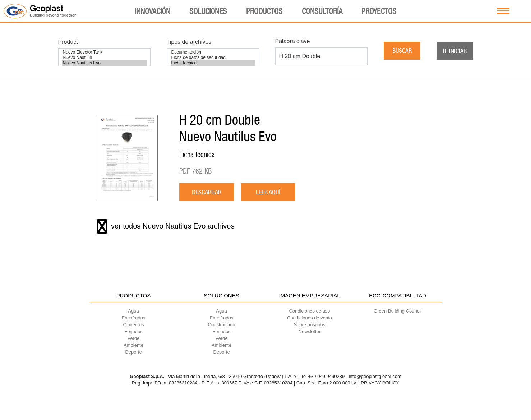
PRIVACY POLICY (380, 383)
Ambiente (133, 345)
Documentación (213, 52)
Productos (264, 11)
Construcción (222, 325)
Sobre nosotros (309, 325)
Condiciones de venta (310, 318)
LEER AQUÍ (268, 192)
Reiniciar (455, 51)
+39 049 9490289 (327, 376)
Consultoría (322, 11)
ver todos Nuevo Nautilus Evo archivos (166, 226)
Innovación (153, 11)
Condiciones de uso (309, 311)
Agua (133, 311)
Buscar (402, 50)
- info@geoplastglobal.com (374, 376)
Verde (134, 338)
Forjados (133, 331)
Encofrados (134, 318)
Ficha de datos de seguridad (213, 58)
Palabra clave (293, 41)
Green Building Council (398, 311)
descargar (207, 192)
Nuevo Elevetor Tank (104, 52)
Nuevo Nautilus (104, 58)
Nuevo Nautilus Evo (104, 63)
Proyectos (379, 11)
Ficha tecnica (213, 63)
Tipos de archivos (189, 42)
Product (68, 42)
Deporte (133, 352)
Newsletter (310, 331)
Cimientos (134, 325)
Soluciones (208, 11)
